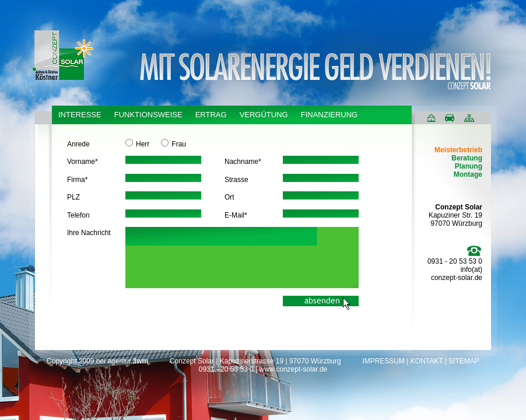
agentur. (128, 361)
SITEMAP (464, 361)
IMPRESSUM (383, 361)
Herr (143, 144)
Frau (179, 144)
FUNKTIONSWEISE (148, 115)
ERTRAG (211, 115)
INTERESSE (80, 115)
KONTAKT (427, 361)
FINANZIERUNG (329, 115)
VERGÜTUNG (264, 115)
